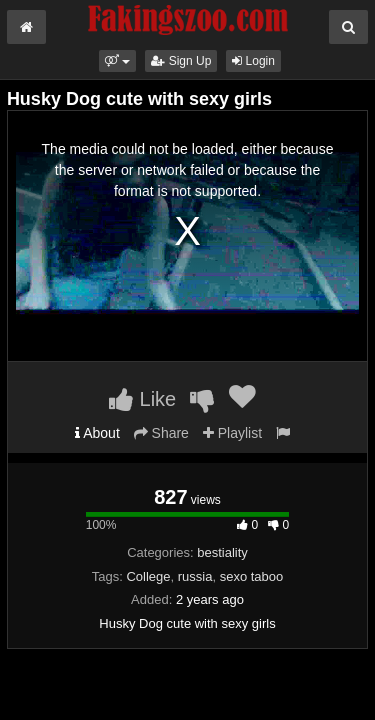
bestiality (222, 552)
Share (161, 433)
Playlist (232, 433)
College (148, 576)
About (97, 433)
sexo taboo (252, 576)
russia (195, 576)
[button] (117, 61)
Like (142, 399)
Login (253, 61)
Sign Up (181, 61)
